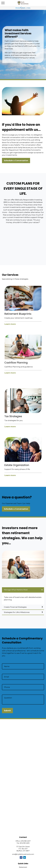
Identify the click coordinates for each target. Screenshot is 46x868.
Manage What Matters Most (16, 590)
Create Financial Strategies (15, 607)
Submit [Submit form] (7, 711)
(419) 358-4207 (26, 841)
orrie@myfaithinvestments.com (23, 854)
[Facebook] (21, 857)
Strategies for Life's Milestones (17, 612)
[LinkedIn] (25, 857)
